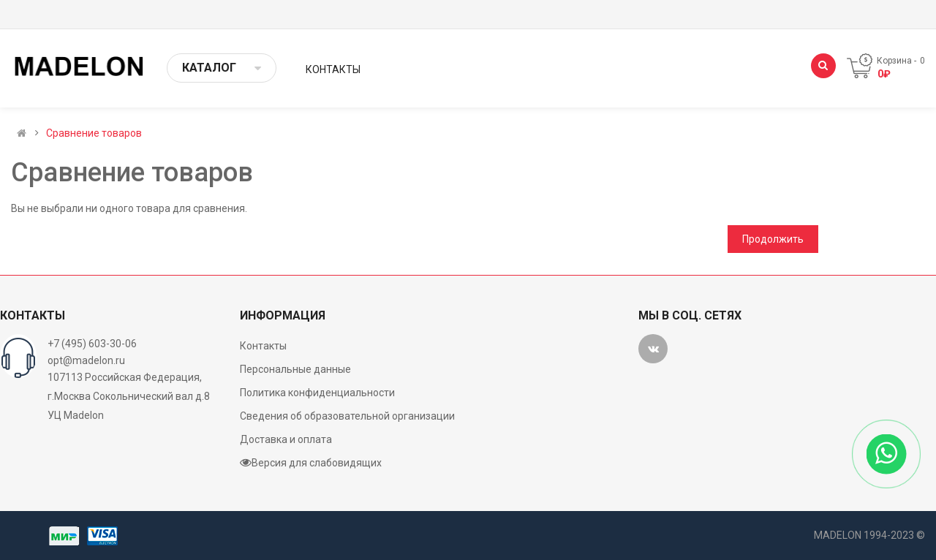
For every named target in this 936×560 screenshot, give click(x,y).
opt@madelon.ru (86, 360)
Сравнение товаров (94, 133)
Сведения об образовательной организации (347, 416)
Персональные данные (295, 369)
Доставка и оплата (286, 439)
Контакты (263, 346)
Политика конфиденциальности (317, 393)
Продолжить (773, 239)
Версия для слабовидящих (311, 462)
